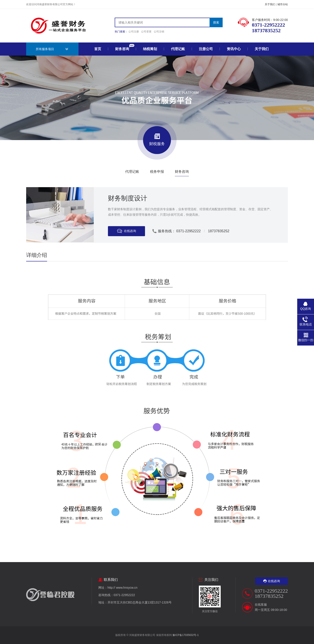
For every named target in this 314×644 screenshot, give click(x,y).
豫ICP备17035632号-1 (186, 635)
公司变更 (146, 32)
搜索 (216, 22)
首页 (98, 49)
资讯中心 (234, 49)
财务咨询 (122, 49)
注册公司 (206, 49)
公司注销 (159, 32)
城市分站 (283, 4)
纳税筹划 (150, 49)
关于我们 (270, 4)
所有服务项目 (45, 49)
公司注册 (134, 32)
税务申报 (157, 172)
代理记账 (178, 49)
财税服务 (157, 140)
